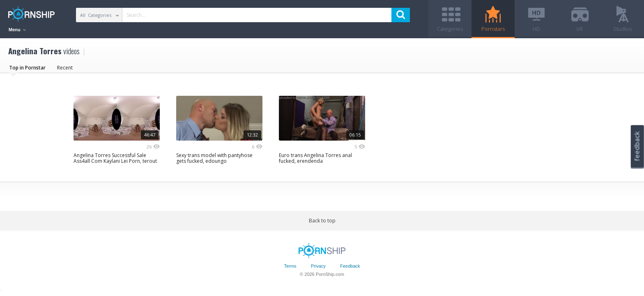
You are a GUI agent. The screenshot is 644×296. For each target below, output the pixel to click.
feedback (637, 146)
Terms (290, 266)
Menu (17, 30)
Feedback (350, 266)
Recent (65, 68)
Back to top (322, 221)
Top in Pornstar (27, 68)
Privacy (318, 266)
